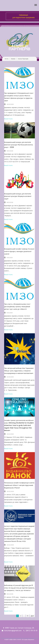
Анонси (13, 59)
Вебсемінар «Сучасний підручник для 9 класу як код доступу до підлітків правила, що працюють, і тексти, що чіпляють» (19, 588)
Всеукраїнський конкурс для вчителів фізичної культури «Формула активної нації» (18, 196)
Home (7, 59)
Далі (32, 616)
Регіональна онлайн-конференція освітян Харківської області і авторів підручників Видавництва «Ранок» (19, 485)
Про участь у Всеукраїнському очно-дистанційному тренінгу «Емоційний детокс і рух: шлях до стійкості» (17, 307)
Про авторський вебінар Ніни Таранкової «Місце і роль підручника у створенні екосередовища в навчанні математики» (19, 371)
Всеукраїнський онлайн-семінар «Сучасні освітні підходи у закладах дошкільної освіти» (19, 251)
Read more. (8, 119)
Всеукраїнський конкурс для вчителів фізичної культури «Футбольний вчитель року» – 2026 (19, 145)
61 (28, 616)
